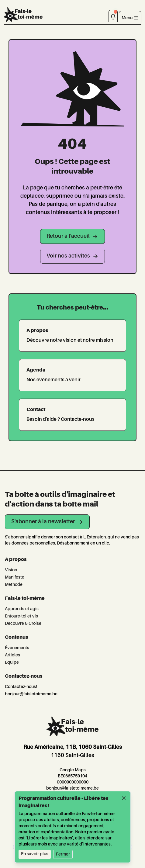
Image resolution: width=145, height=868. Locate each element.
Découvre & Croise (23, 624)
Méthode (14, 585)
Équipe (12, 662)
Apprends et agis (22, 609)
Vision (11, 570)
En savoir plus (35, 854)
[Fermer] (124, 798)
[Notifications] (113, 16)
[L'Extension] (23, 15)
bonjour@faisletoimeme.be (31, 694)
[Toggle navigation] (130, 17)
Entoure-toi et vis (21, 616)
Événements (17, 648)
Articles (12, 655)
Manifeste (15, 577)
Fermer (63, 854)
